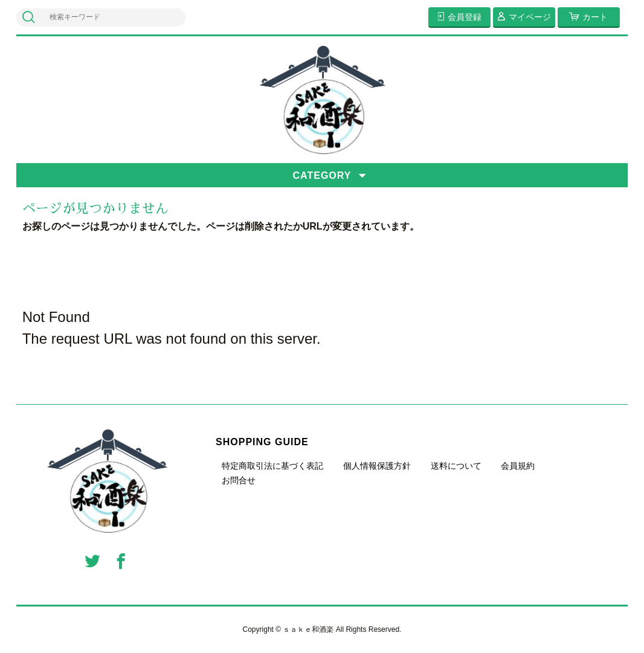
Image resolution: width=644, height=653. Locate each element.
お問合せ (239, 480)
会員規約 (518, 466)
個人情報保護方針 (377, 466)
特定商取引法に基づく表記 (272, 466)
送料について (456, 466)
